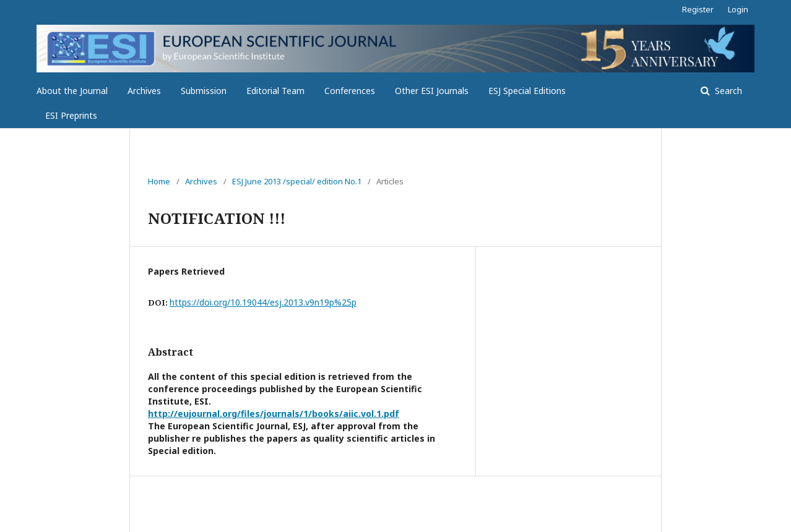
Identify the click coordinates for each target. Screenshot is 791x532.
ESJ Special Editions (527, 91)
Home (159, 181)
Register (698, 9)
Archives (144, 91)
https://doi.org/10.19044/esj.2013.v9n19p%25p (263, 302)
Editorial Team (275, 91)
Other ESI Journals (432, 91)
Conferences (350, 91)
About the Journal (72, 91)
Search (727, 91)
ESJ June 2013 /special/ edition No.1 (297, 181)
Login (738, 9)
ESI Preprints (71, 115)
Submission (204, 91)
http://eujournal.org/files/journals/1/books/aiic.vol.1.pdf (274, 414)
